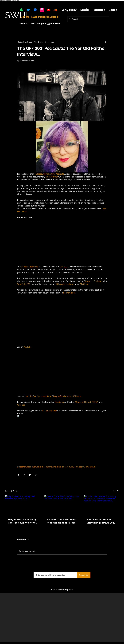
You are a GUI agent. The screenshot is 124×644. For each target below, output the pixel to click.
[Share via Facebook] (18, 475)
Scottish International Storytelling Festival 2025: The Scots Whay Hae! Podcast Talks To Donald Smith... (101, 521)
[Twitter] (28, 10)
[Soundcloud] (55, 10)
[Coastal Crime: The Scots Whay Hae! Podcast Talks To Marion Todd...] (62, 505)
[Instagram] (42, 10)
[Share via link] (36, 475)
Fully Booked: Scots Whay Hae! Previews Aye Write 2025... (22, 521)
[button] (85, 10)
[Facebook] (35, 10)
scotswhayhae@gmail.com (45, 24)
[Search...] (88, 19)
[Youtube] (49, 10)
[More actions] (105, 42)
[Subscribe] (84, 575)
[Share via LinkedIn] (30, 475)
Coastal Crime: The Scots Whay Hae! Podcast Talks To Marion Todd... (62, 521)
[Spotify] (22, 10)
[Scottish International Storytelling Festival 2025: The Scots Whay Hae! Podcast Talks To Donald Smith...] (101, 505)
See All (116, 491)
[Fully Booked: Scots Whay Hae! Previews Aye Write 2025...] (23, 505)
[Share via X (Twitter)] (24, 475)
